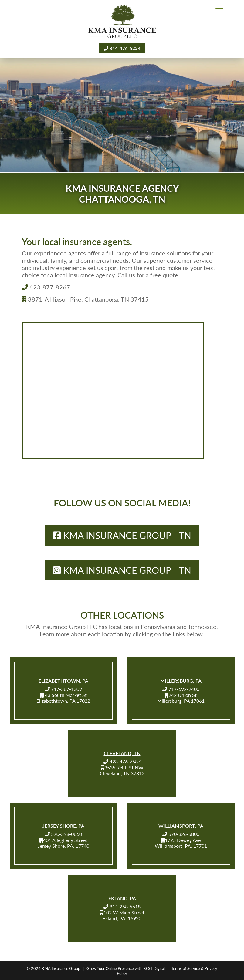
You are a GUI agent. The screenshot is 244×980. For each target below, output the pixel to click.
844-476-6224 (122, 48)
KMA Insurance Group (61, 968)
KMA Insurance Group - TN (122, 535)
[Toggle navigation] (219, 9)
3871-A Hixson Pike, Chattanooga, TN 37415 (85, 299)
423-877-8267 (46, 287)
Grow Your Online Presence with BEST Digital (126, 968)
